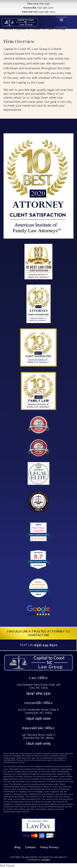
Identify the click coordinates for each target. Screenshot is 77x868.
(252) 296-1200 (38, 718)
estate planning (14, 63)
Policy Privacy (50, 847)
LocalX (46, 860)
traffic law (40, 59)
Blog (17, 847)
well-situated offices (46, 78)
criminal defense (15, 59)
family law (56, 54)
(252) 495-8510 (38, 645)
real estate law (59, 59)
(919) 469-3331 (38, 693)
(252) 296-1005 (38, 743)
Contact (31, 847)
